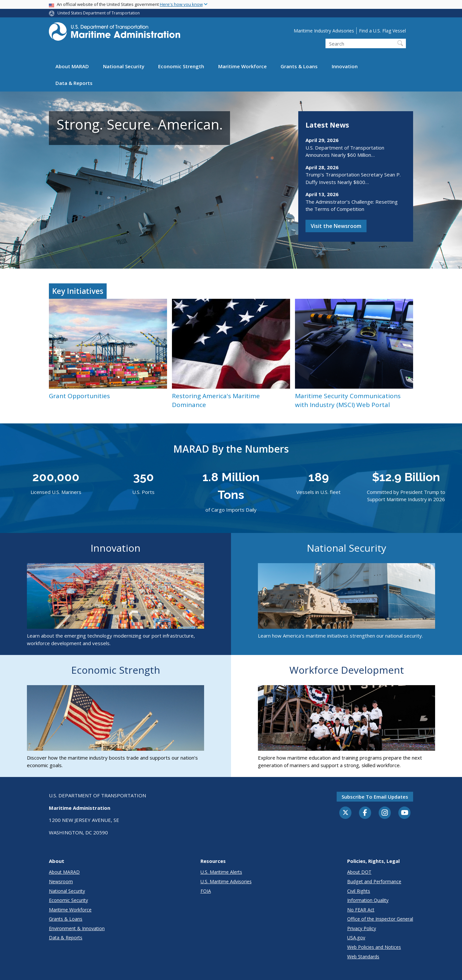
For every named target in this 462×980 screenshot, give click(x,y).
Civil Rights (359, 891)
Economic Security (68, 900)
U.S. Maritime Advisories (226, 881)
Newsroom (61, 881)
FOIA (206, 891)
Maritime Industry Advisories (324, 31)
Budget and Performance (374, 881)
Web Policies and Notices (374, 947)
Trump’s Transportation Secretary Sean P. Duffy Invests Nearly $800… (353, 178)
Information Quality (368, 900)
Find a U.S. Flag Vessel (382, 31)
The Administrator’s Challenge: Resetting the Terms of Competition (352, 205)
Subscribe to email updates (375, 797)
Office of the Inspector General (380, 919)
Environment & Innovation (77, 928)
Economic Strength (181, 66)
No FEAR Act (361, 910)
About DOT (359, 872)
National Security (124, 66)
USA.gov (356, 938)
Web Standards (363, 957)
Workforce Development (347, 670)
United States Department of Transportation (99, 13)
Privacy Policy (362, 928)
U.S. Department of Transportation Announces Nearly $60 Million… (345, 151)
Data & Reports (74, 83)
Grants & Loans (299, 66)
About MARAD (72, 66)
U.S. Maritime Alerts (221, 872)
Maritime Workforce (242, 66)
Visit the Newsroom (336, 226)
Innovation (345, 66)
